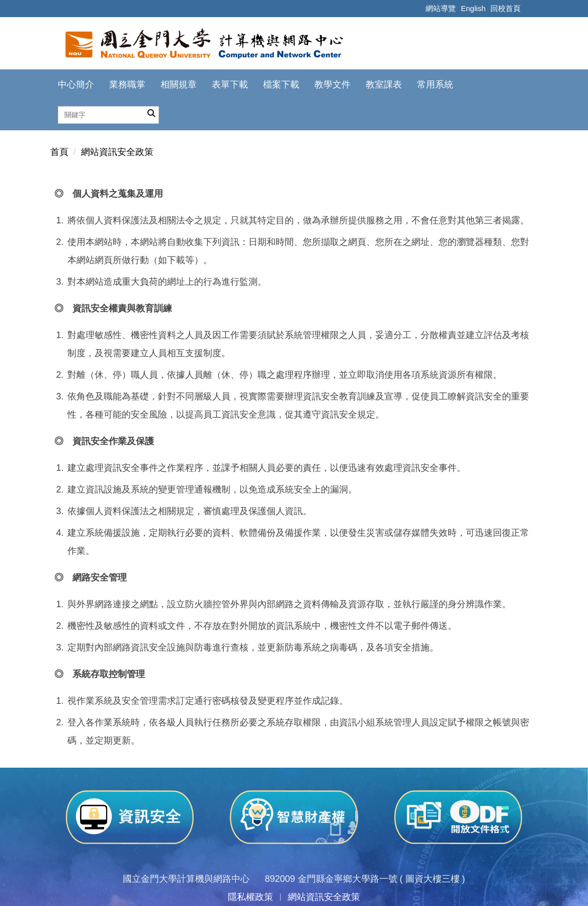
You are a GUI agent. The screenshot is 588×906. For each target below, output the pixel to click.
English (473, 8)
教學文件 (332, 85)
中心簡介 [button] (76, 85)
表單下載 (230, 85)
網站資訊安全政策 (117, 152)
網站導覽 (441, 8)
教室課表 (384, 85)
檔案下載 (281, 85)
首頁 (59, 152)
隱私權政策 (250, 897)
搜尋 (151, 114)
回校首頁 (506, 8)
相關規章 (179, 85)
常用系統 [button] (435, 85)
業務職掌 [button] (127, 85)
